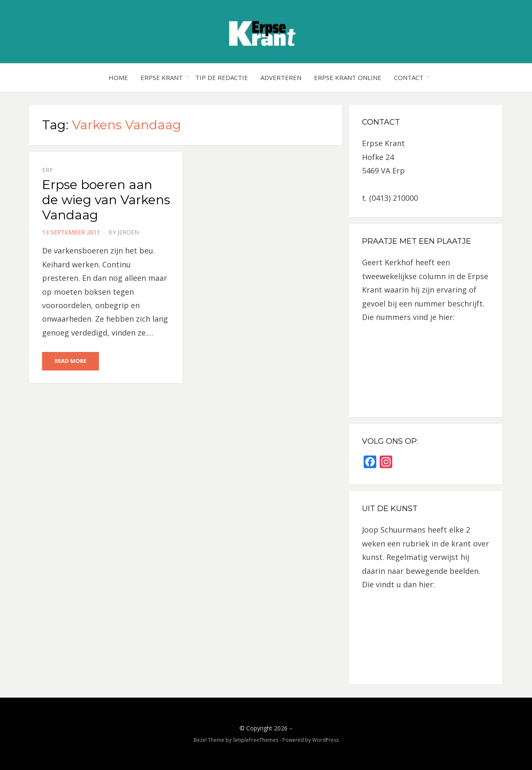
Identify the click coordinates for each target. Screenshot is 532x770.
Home (118, 77)
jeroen (128, 232)
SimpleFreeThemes (255, 740)
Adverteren (281, 77)
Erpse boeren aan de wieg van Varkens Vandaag (106, 200)
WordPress (326, 740)
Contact (409, 77)
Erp (48, 170)
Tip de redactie (222, 77)
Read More (70, 361)
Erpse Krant (162, 77)
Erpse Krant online (348, 77)
